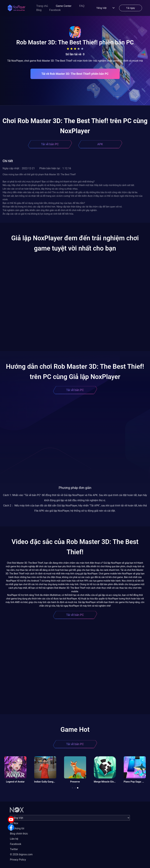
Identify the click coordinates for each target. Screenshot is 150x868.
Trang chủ (42, 6)
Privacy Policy (18, 860)
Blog (39, 10)
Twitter (14, 849)
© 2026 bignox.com (21, 854)
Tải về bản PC (50, 144)
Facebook (55, 10)
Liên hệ (14, 839)
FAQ (82, 6)
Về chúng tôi (17, 828)
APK (100, 144)
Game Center (64, 6)
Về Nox (14, 823)
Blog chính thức (19, 834)
